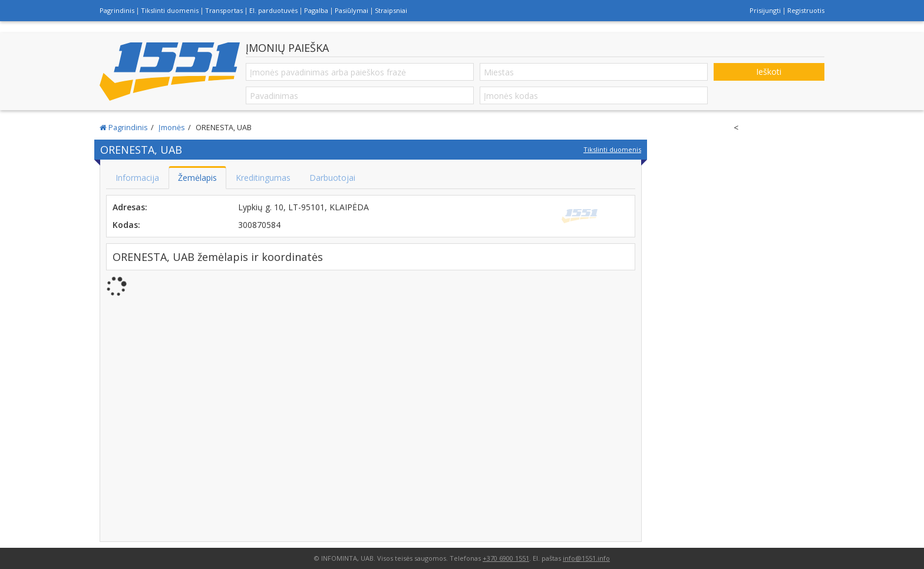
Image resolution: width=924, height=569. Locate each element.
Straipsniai (391, 10)
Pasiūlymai (352, 10)
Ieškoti (769, 72)
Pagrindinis (117, 10)
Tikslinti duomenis (170, 10)
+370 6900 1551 (506, 558)
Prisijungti (765, 10)
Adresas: (130, 207)
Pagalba (316, 10)
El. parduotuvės (273, 10)
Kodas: (126, 225)
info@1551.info (586, 558)
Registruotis (806, 10)
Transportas (224, 10)
